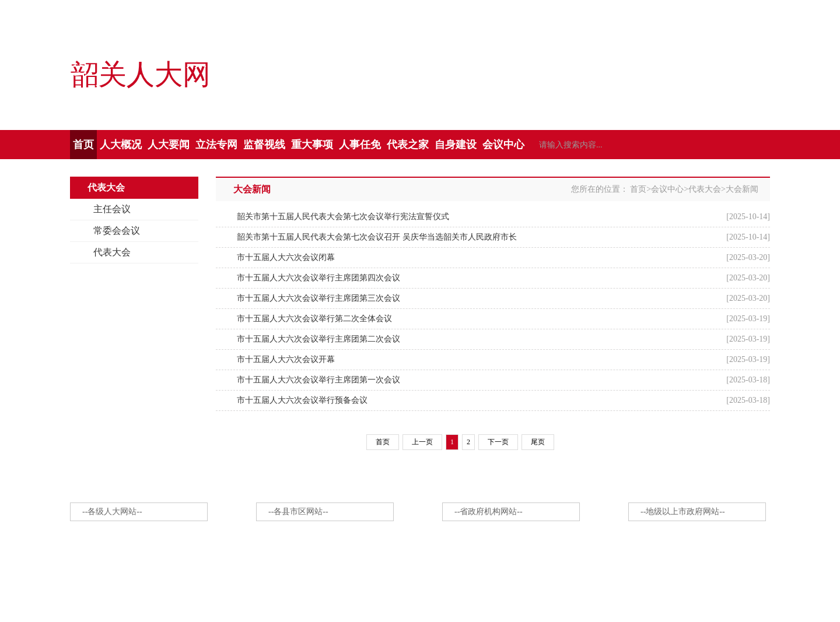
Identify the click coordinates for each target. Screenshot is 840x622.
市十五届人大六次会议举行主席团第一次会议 (318, 380)
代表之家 (408, 145)
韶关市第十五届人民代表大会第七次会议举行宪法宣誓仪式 (343, 217)
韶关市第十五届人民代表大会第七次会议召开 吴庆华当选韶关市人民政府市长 (377, 237)
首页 (83, 145)
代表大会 (112, 252)
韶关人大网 (140, 75)
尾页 (538, 442)
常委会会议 (117, 231)
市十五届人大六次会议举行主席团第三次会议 (318, 298)
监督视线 (264, 145)
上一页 (422, 442)
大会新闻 (742, 189)
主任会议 (112, 209)
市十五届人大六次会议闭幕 (286, 257)
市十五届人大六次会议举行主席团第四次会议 (318, 278)
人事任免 (360, 145)
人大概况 (121, 145)
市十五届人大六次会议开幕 (286, 359)
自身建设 (456, 145)
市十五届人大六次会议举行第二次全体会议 (314, 319)
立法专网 (216, 145)
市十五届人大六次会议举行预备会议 (302, 400)
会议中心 (503, 145)
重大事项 (312, 145)
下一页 (498, 442)
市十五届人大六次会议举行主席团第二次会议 (318, 339)
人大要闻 (169, 145)
